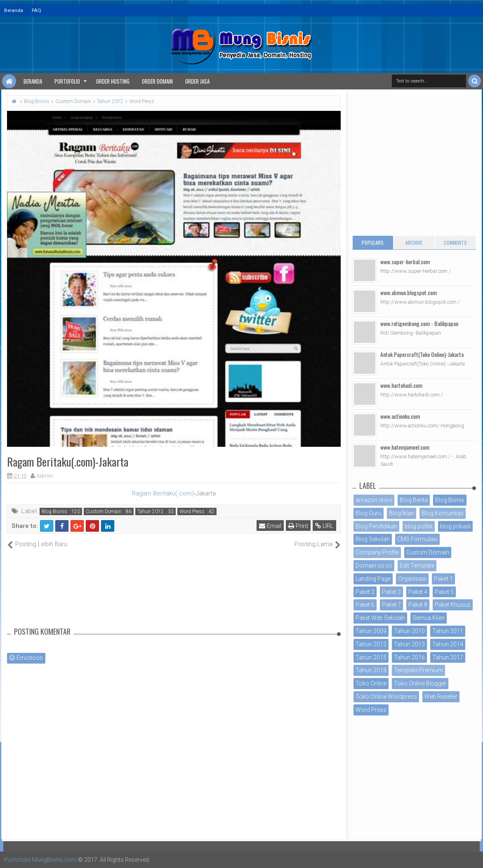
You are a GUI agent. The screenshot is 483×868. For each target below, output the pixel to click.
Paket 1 (443, 579)
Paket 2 (365, 592)
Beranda (14, 10)
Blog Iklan (402, 513)
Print (298, 526)
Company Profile (377, 552)
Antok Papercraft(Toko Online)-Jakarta (422, 354)
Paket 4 (418, 592)
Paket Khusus (453, 605)
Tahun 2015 (371, 657)
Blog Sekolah (373, 539)
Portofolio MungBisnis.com (40, 860)
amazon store (374, 500)
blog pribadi (455, 526)
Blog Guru (369, 513)
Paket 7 (391, 605)
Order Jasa (197, 81)
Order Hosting (113, 81)
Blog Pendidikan (376, 526)
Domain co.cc (374, 565)
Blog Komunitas (443, 513)
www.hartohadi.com (401, 385)
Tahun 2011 (448, 631)
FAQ (37, 10)
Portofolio (67, 81)
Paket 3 (391, 592)
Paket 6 (365, 605)
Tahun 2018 (371, 670)
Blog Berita (414, 500)
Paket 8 (418, 605)
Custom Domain (104, 511)
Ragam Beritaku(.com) (163, 493)
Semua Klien (429, 618)
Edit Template (417, 565)
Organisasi (412, 579)
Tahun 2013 (409, 644)
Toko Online (371, 683)
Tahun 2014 (448, 644)
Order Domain (157, 81)
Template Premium (418, 670)
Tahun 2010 (409, 631)
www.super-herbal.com (405, 262)
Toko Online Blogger (420, 683)
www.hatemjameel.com (405, 447)
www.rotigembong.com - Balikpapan (419, 323)
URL (324, 526)
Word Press (192, 511)
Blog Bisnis (54, 511)
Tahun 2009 (371, 631)
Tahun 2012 (151, 511)
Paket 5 (444, 592)
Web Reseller (441, 697)
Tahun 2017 (448, 657)
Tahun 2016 (409, 657)
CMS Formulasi (417, 539)
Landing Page (373, 579)
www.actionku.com (400, 416)
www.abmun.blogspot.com (409, 292)
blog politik (419, 526)
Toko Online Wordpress (386, 697)
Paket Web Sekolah (380, 618)
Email (270, 526)
